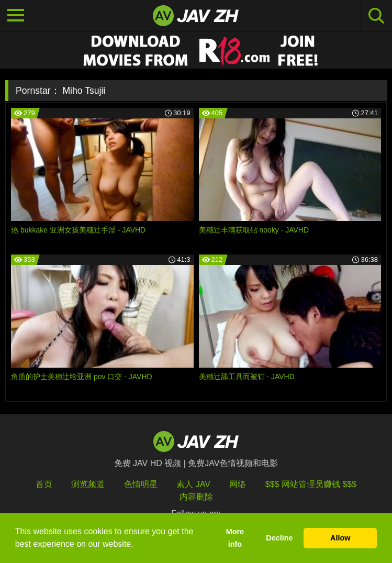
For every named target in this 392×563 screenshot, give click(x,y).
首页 (44, 484)
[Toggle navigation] (16, 16)
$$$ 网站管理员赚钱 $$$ (311, 484)
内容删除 (196, 497)
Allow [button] (340, 538)
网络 (238, 484)
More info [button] (235, 538)
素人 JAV (193, 484)
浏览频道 (88, 484)
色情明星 (141, 484)
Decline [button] (279, 538)
